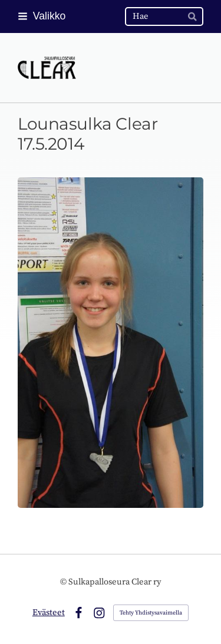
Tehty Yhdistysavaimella (151, 613)
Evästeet (49, 612)
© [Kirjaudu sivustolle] (64, 582)
